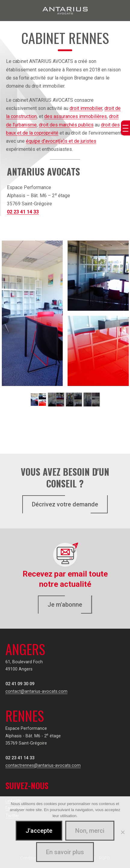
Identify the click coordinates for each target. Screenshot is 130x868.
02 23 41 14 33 (23, 212)
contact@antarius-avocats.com (36, 691)
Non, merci (90, 831)
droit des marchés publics (66, 125)
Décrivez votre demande (65, 504)
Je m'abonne (65, 605)
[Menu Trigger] (125, 128)
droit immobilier (86, 108)
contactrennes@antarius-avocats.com (43, 765)
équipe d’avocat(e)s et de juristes (61, 141)
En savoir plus (65, 852)
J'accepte (39, 831)
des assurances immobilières (76, 116)
